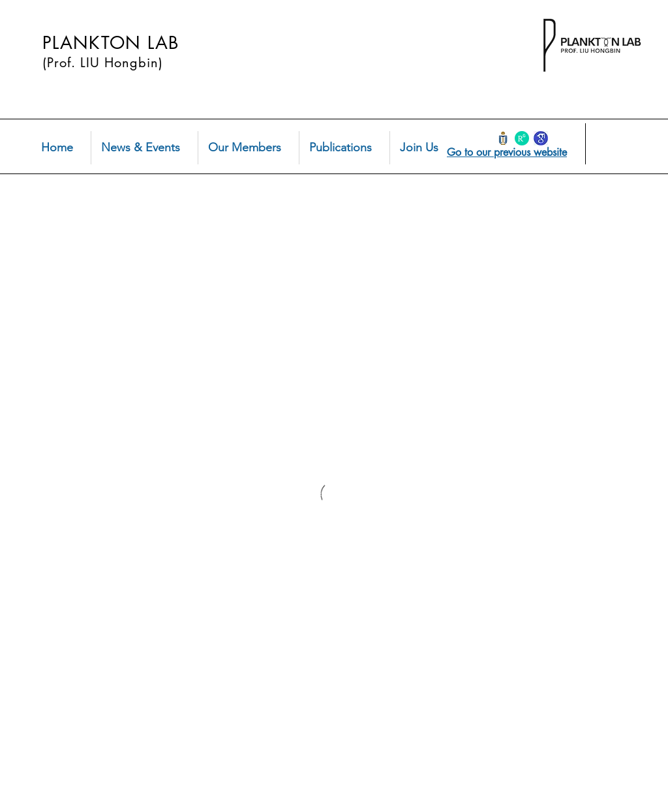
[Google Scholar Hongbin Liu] (541, 138)
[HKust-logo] (503, 138)
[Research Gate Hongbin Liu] (522, 138)
